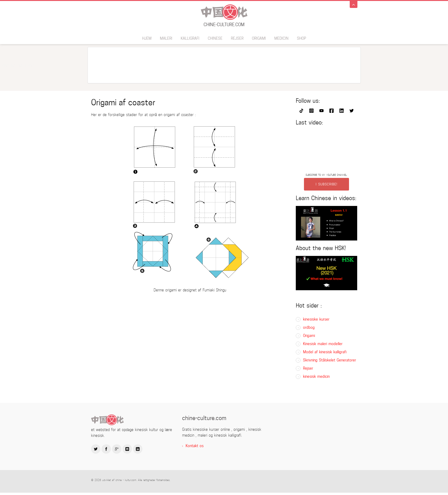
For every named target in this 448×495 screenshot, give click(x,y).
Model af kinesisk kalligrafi (325, 352)
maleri (166, 38)
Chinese (215, 38)
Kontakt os (195, 446)
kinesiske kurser (316, 319)
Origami (259, 38)
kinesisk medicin (316, 377)
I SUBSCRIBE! (326, 184)
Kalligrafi (190, 38)
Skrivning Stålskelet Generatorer (330, 360)
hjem (147, 38)
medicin (281, 38)
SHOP (302, 38)
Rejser (237, 38)
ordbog (309, 327)
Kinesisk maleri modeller (323, 344)
